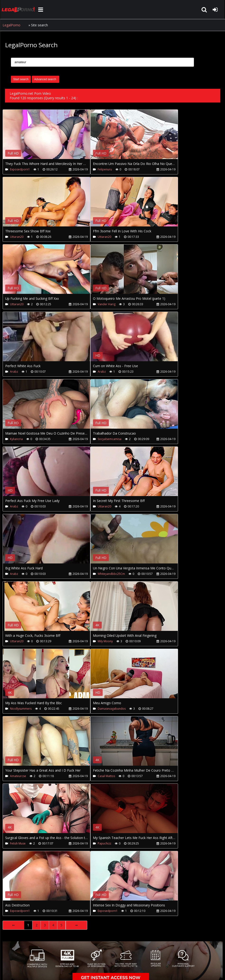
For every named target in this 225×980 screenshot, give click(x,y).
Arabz (14, 372)
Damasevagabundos (111, 709)
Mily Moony (105, 641)
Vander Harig (106, 304)
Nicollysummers (21, 709)
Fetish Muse (18, 843)
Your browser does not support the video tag (53, 138)
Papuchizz (104, 843)
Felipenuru (104, 169)
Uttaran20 (17, 237)
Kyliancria (16, 439)
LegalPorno (11, 25)
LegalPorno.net (19, 9)
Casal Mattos (106, 776)
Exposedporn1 (20, 169)
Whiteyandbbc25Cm (111, 574)
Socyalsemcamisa (109, 439)
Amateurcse (18, 776)
